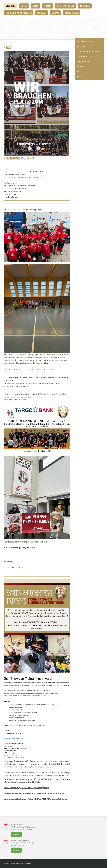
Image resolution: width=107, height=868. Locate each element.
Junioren (48, 6)
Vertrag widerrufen (26, 864)
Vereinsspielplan (72, 13)
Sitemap (18, 864)
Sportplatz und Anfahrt (85, 42)
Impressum (6, 864)
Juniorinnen (85, 6)
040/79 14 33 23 (12, 755)
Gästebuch (42, 13)
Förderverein (81, 47)
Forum (79, 76)
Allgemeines (11, 6)
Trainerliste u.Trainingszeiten (19, 13)
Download (16, 834)
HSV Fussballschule (83, 61)
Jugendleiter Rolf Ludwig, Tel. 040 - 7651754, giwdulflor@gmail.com (26, 788)
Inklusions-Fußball (65, 6)
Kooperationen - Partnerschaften (88, 57)
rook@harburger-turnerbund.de (14, 758)
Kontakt (55, 13)
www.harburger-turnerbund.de (13, 738)
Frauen (35, 6)
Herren (24, 6)
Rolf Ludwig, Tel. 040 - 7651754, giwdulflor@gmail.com (46, 793)
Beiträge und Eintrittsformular (88, 52)
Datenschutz (12, 864)
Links (78, 71)
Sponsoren (80, 66)
